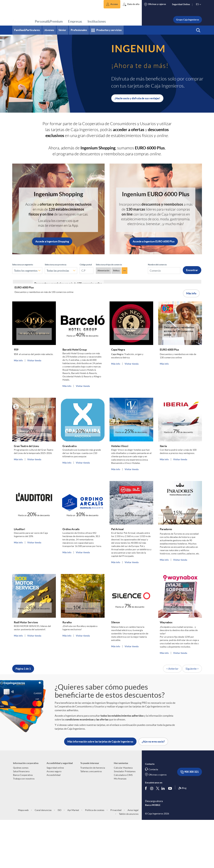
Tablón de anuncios (128, 862)
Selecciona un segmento (23, 265)
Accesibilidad (54, 823)
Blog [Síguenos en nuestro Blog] (182, 836)
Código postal (86, 265)
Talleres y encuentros (91, 820)
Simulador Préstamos (125, 820)
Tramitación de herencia (93, 816)
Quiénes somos (21, 816)
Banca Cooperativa (23, 823)
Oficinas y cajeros (158, 823)
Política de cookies (94, 858)
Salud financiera (21, 820)
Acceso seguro (54, 820)
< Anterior (172, 717)
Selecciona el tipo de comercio (109, 265)
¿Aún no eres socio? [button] (153, 790)
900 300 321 (190, 820)
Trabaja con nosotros (24, 827)
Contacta (153, 818)
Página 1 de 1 (23, 717)
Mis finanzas (120, 827)
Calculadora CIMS (123, 823)
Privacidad (116, 858)
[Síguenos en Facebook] (147, 836)
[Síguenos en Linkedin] (164, 836)
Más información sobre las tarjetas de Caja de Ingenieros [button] (100, 790)
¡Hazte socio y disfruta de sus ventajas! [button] (137, 98)
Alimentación (103, 271)
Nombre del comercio (157, 265)
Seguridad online (55, 816)
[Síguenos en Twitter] (158, 836)
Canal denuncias (43, 858)
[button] (112, 4)
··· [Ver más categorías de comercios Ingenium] (125, 271)
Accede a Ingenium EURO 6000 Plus (154, 241)
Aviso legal (133, 858)
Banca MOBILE (153, 853)
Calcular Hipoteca (123, 816)
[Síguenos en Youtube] (171, 836)
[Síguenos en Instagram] (152, 836)
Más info (191, 339)
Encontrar (192, 270)
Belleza (116, 271)
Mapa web (23, 858)
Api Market (73, 858)
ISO (59, 858)
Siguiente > (192, 717)
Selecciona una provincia (56, 265)
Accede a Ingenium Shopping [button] (52, 241)
